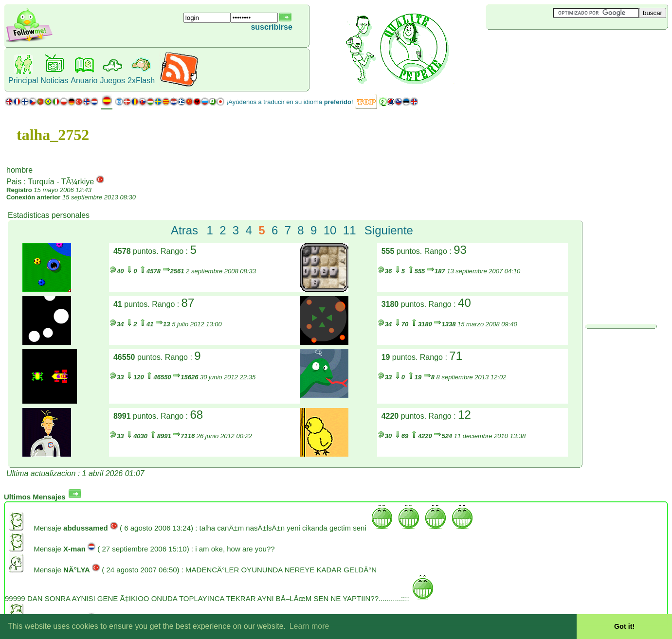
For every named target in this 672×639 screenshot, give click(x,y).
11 (350, 230)
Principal (23, 80)
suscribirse (271, 27)
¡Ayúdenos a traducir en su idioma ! (290, 102)
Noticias (54, 80)
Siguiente (389, 230)
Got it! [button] (624, 626)
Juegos (112, 80)
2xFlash (141, 80)
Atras (184, 230)
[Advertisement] (544, 46)
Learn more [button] (309, 626)
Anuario (84, 80)
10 (330, 230)
